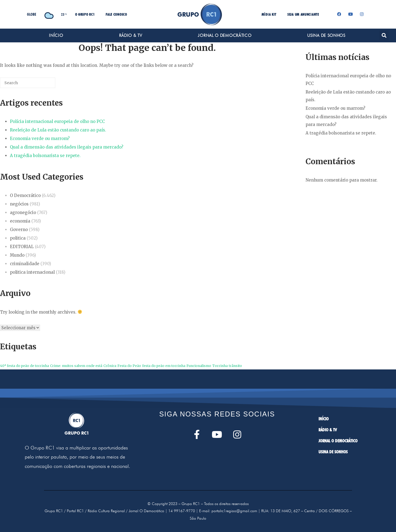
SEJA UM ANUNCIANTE (303, 14)
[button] (384, 35)
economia (20, 221)
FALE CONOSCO (116, 14)
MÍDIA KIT (269, 14)
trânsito (235, 366)
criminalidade (25, 264)
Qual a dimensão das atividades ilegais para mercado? (67, 147)
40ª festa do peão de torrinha (24, 366)
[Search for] (28, 83)
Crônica (110, 366)
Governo (19, 230)
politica (18, 238)
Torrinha (220, 366)
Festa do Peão (129, 366)
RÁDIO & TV (131, 35)
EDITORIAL (22, 247)
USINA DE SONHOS (326, 35)
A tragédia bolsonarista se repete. (45, 156)
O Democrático (25, 195)
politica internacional (32, 272)
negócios (19, 204)
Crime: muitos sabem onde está (76, 366)
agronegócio (23, 212)
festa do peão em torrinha (164, 366)
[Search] (43, 85)
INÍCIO (56, 35)
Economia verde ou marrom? (40, 139)
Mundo (17, 255)
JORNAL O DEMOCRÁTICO (225, 35)
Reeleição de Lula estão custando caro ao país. (58, 130)
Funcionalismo (199, 366)
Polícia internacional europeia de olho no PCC (57, 121)
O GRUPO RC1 (85, 14)
